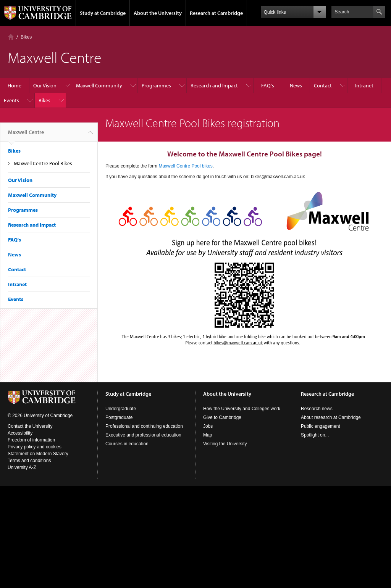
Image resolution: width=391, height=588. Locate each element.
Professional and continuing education (144, 426)
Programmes (156, 85)
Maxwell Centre (26, 135)
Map (208, 435)
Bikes (26, 37)
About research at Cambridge (331, 417)
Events (11, 100)
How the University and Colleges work (242, 409)
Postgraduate (119, 417)
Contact (323, 85)
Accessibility (20, 433)
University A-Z (22, 467)
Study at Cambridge (103, 13)
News (296, 85)
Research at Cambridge (216, 13)
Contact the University (30, 426)
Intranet (364, 85)
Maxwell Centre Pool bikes (185, 166)
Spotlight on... (315, 435)
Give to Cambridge (222, 417)
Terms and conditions (29, 461)
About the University (158, 13)
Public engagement (321, 426)
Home (11, 37)
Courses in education (127, 444)
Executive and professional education (143, 435)
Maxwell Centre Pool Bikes (43, 163)
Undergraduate (121, 409)
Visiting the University (225, 444)
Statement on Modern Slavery (38, 454)
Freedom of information (31, 440)
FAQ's (268, 85)
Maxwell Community (99, 85)
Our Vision (45, 85)
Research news (317, 409)
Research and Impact (214, 85)
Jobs (208, 426)
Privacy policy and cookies (35, 447)
